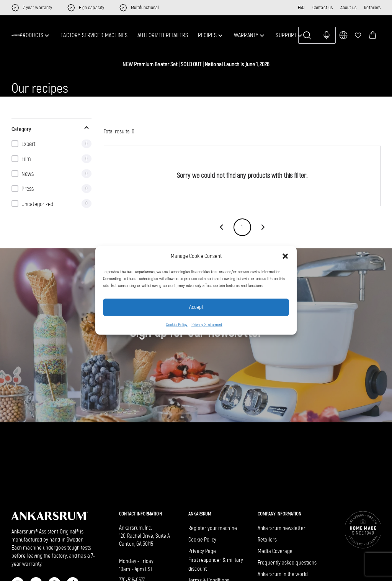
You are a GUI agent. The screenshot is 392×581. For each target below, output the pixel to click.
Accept (196, 307)
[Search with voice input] (327, 35)
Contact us (323, 7)
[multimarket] (343, 35)
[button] (285, 256)
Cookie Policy (177, 325)
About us (349, 7)
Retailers (372, 7)
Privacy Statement (207, 325)
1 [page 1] (242, 227)
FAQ (301, 7)
